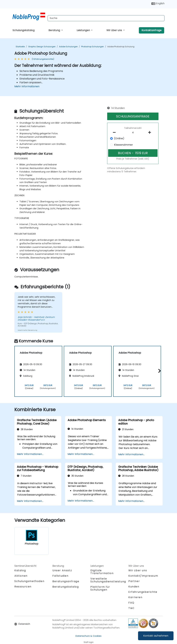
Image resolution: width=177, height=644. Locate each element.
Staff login (89, 642)
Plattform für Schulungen (100, 588)
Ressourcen (23, 587)
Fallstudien (60, 576)
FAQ (131, 603)
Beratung (55, 30)
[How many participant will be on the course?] (133, 133)
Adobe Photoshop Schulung (121, 47)
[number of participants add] (151, 132)
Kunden (134, 587)
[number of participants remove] (115, 132)
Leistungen (84, 30)
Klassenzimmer (123, 145)
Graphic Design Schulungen (42, 47)
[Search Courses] (106, 18)
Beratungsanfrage (66, 581)
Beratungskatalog (66, 587)
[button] (159, 371)
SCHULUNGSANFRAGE (133, 116)
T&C (131, 608)
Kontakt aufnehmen (156, 636)
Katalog (20, 570)
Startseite (20, 47)
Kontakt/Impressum (143, 576)
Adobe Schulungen (68, 47)
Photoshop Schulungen (93, 47)
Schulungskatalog (24, 30)
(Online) (119, 138)
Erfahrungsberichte (143, 592)
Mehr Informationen (27, 86)
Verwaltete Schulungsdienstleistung (108, 580)
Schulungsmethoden (29, 581)
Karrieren (135, 597)
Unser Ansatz (62, 570)
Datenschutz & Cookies (88, 636)
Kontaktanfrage (152, 30)
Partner (134, 581)
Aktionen (21, 576)
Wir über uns (114, 30)
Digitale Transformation (102, 572)
